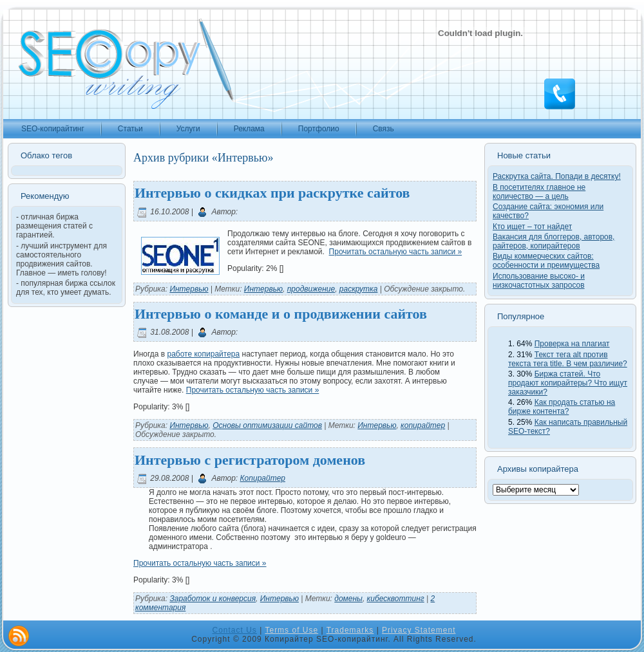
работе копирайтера (203, 354)
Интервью (189, 289)
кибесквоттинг (396, 599)
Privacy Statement (419, 630)
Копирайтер (263, 478)
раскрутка (359, 289)
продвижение (311, 289)
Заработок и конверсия (213, 599)
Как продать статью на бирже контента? (562, 407)
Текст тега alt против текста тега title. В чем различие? (568, 359)
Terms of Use (291, 630)
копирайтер (423, 425)
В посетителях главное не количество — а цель (539, 192)
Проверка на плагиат (572, 344)
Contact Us (235, 630)
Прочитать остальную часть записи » (396, 252)
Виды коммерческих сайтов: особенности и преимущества (546, 261)
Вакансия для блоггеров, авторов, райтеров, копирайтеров (554, 241)
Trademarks (350, 630)
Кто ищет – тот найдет (532, 227)
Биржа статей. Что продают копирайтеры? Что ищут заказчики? (568, 383)
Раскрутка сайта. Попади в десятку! (557, 176)
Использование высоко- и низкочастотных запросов (539, 281)
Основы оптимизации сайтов (267, 425)
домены (348, 599)
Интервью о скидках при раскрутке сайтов (272, 193)
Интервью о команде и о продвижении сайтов (281, 314)
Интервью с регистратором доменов (250, 460)
